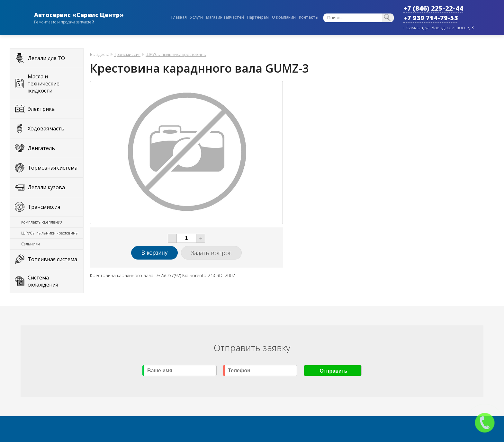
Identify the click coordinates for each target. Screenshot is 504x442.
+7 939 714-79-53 (431, 18)
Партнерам (258, 17)
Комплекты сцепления (42, 222)
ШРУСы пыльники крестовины (50, 233)
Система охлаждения (43, 281)
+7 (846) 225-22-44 (433, 8)
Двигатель (41, 148)
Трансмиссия (44, 207)
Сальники (31, 244)
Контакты (309, 17)
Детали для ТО (46, 58)
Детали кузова (46, 187)
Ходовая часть (46, 128)
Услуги (196, 17)
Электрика (41, 109)
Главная (179, 17)
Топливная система (52, 259)
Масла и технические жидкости (44, 84)
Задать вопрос (211, 253)
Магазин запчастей (225, 17)
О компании (284, 17)
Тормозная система (53, 168)
